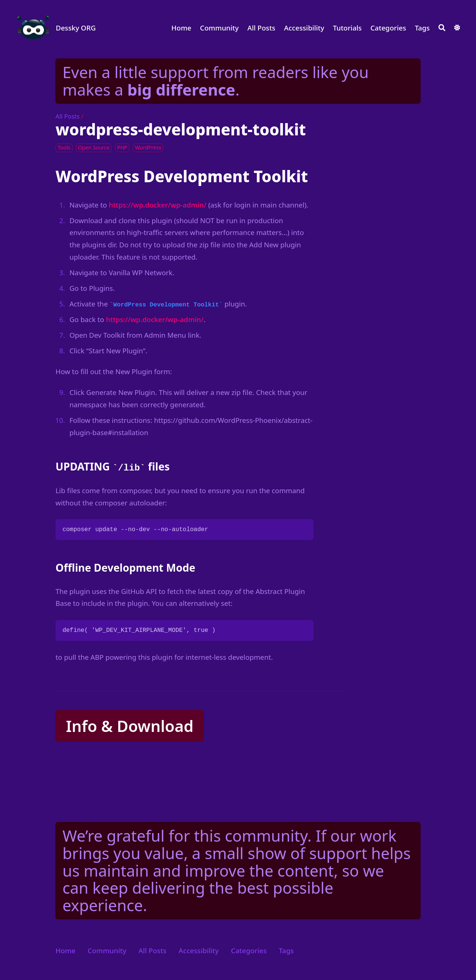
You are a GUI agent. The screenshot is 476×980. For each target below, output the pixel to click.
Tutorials (347, 28)
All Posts (261, 28)
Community (219, 28)
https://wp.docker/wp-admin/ (158, 205)
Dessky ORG (76, 28)
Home (181, 28)
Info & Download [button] (130, 726)
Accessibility (304, 28)
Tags (422, 28)
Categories (388, 28)
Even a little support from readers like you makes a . (216, 81)
